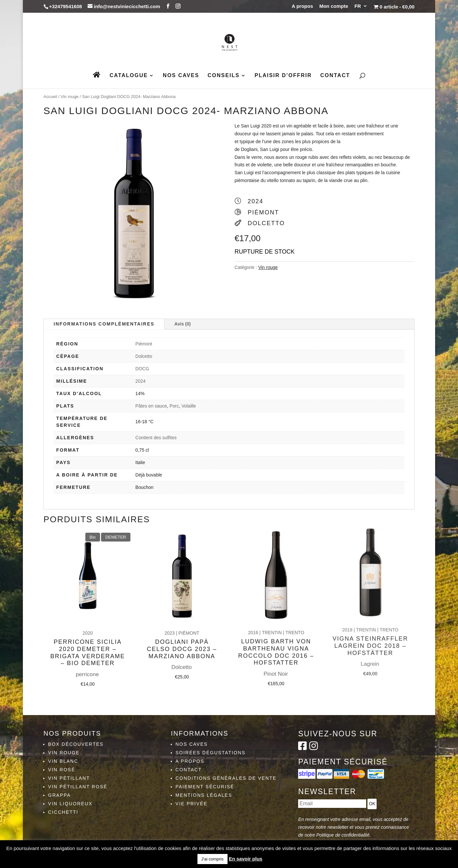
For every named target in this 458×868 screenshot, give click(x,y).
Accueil (50, 97)
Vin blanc (63, 761)
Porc (174, 406)
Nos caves (181, 76)
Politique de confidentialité (343, 835)
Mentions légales (204, 795)
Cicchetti (63, 812)
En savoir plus (246, 859)
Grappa (59, 795)
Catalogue (129, 76)
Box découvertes (76, 744)
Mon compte (334, 6)
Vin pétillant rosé (78, 787)
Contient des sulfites (156, 438)
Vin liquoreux (70, 804)
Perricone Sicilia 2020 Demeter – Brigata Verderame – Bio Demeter (88, 637)
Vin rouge (69, 97)
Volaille (189, 406)
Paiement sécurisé (205, 787)
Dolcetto (144, 356)
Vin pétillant (69, 778)
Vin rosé (62, 770)
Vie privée (192, 804)
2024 (140, 381)
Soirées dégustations (211, 753)
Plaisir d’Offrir (283, 76)
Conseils (224, 76)
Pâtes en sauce (151, 406)
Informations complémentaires (104, 324)
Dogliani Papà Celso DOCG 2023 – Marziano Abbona (182, 629)
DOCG (142, 369)
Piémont (144, 344)
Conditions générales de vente (226, 778)
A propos (302, 6)
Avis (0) (182, 324)
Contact (335, 76)
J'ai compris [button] (212, 859)
